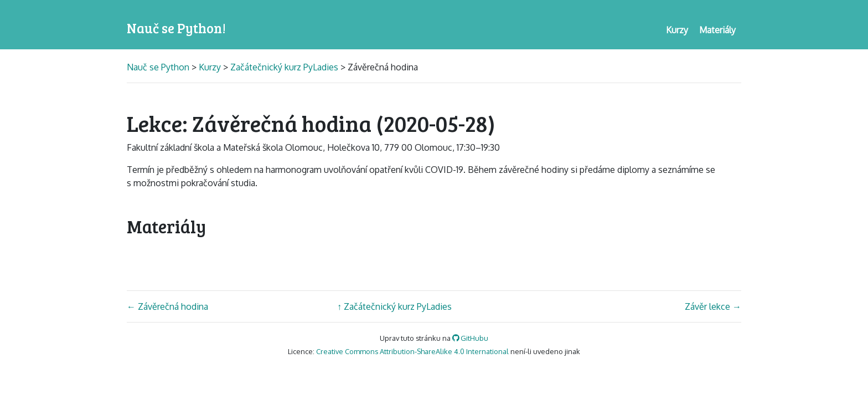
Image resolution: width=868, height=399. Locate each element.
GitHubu (471, 338)
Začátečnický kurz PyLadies (284, 67)
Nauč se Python (159, 67)
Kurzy (210, 67)
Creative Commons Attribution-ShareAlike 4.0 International (412, 351)
